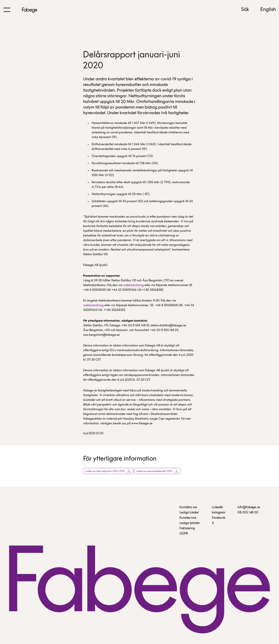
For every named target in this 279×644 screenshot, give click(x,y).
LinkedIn (217, 507)
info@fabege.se (249, 507)
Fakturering (187, 528)
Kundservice (188, 518)
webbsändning (133, 285)
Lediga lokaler (189, 513)
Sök (245, 10)
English (268, 10)
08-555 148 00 (248, 513)
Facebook (219, 518)
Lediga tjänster (190, 523)
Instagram (219, 513)
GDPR (184, 534)
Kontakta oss (188, 507)
